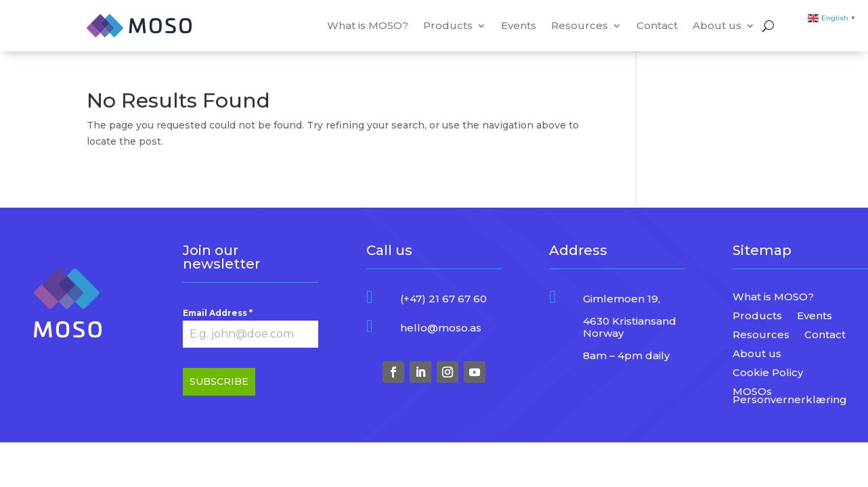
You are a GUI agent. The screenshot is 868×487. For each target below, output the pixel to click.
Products (448, 25)
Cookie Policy (768, 374)
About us (717, 25)
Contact (657, 25)
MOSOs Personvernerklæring (790, 397)
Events (519, 25)
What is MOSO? (368, 25)
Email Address (218, 313)
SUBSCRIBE (219, 381)
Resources (580, 25)
